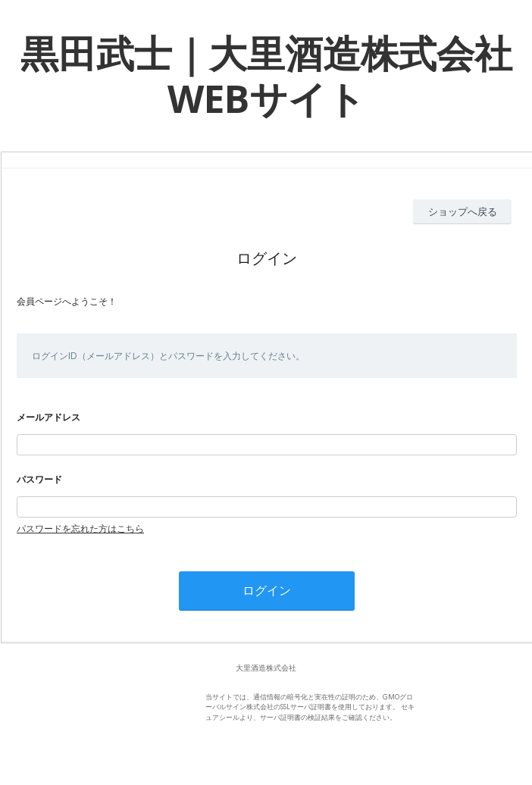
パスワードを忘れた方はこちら (80, 529)
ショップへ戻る (463, 211)
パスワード (39, 479)
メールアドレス (49, 417)
